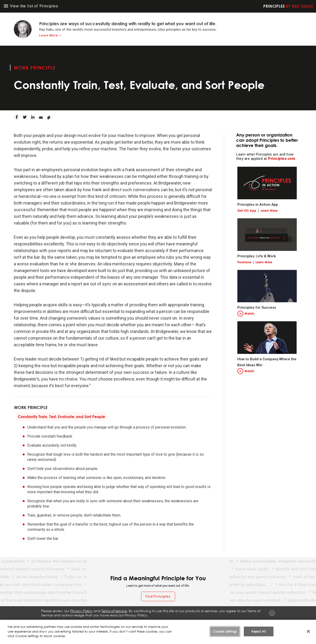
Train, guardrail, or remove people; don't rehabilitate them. (74, 515)
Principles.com (282, 159)
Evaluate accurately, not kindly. (52, 445)
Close (272, 613)
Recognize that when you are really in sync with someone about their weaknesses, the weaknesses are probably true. (113, 504)
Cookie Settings (278, 625)
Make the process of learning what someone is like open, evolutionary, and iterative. (97, 478)
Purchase (244, 262)
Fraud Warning (166, 625)
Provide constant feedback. (50, 436)
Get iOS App (247, 210)
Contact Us (304, 625)
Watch (249, 313)
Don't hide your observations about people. (63, 469)
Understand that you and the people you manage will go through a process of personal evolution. (107, 427)
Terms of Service (194, 625)
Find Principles (158, 596)
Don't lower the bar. (43, 539)
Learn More (269, 210)
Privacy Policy (222, 625)
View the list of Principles (31, 6)
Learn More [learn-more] (49, 35)
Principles (288, 6)
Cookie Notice (250, 625)
